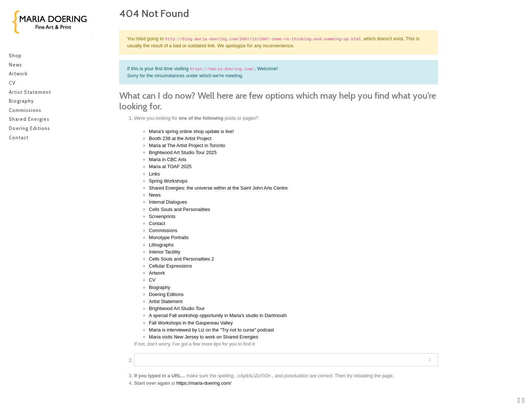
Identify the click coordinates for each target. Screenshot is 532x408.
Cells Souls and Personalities (180, 209)
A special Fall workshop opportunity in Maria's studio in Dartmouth (218, 315)
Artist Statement (166, 301)
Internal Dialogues (168, 202)
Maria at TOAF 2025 (170, 166)
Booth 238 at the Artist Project (180, 138)
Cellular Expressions (170, 266)
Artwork (157, 273)
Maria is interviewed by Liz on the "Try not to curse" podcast (212, 330)
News (155, 195)
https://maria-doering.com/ (204, 383)
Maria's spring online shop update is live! (191, 131)
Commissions (163, 230)
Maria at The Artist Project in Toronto (187, 145)
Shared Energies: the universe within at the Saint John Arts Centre (218, 188)
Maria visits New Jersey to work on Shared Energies (204, 337)
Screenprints (162, 216)
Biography (160, 287)
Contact (157, 223)
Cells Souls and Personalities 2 (181, 259)
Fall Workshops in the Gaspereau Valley (191, 323)
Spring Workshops (168, 181)
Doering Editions (166, 294)
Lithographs (161, 245)
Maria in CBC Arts (168, 159)
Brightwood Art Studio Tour (177, 308)
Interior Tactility (165, 252)
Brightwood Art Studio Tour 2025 (183, 152)
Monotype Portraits (169, 237)
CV (152, 280)
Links (154, 174)
